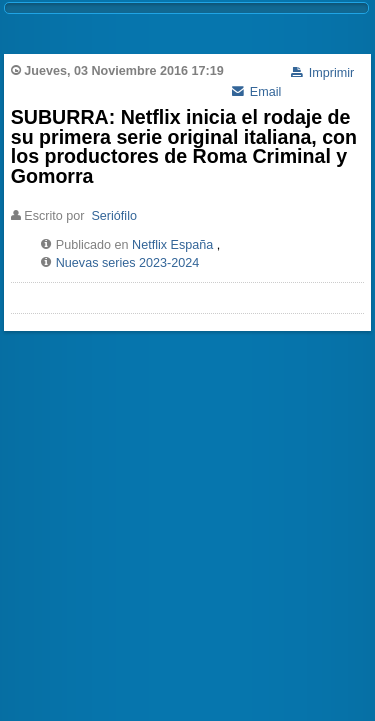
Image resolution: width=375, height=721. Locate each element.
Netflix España (172, 245)
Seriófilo (114, 216)
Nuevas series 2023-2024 (128, 263)
